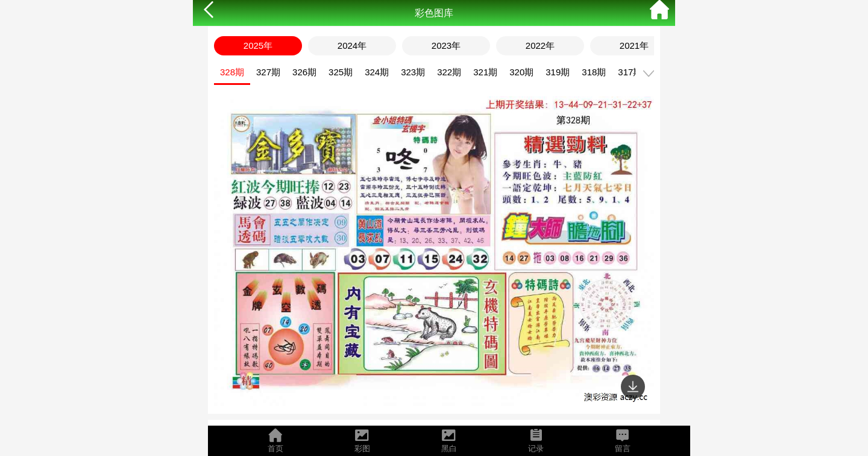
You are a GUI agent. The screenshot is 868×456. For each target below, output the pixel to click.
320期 (521, 72)
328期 (232, 72)
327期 (268, 72)
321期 (485, 72)
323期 (413, 72)
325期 (341, 72)
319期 (558, 72)
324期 (377, 72)
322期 (449, 72)
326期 (304, 72)
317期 (630, 72)
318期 (594, 72)
